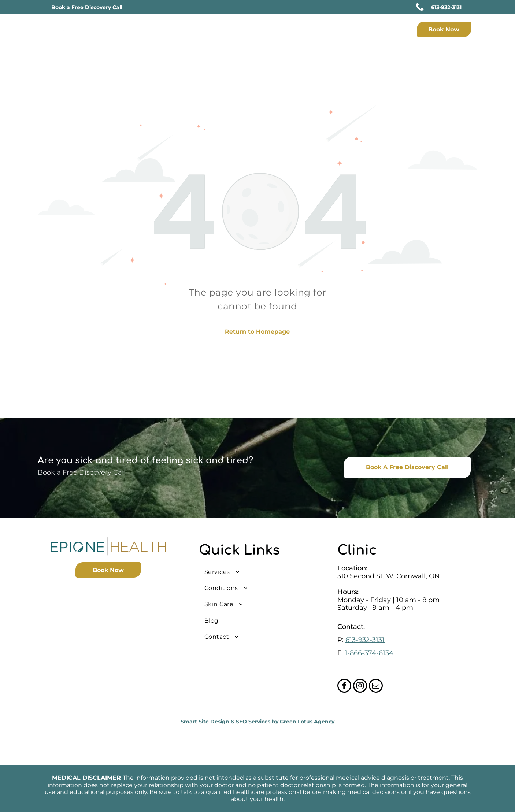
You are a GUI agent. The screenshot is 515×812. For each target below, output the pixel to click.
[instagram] (360, 687)
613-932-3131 (365, 640)
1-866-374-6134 (369, 653)
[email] (376, 687)
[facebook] (344, 687)
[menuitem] (226, 30)
